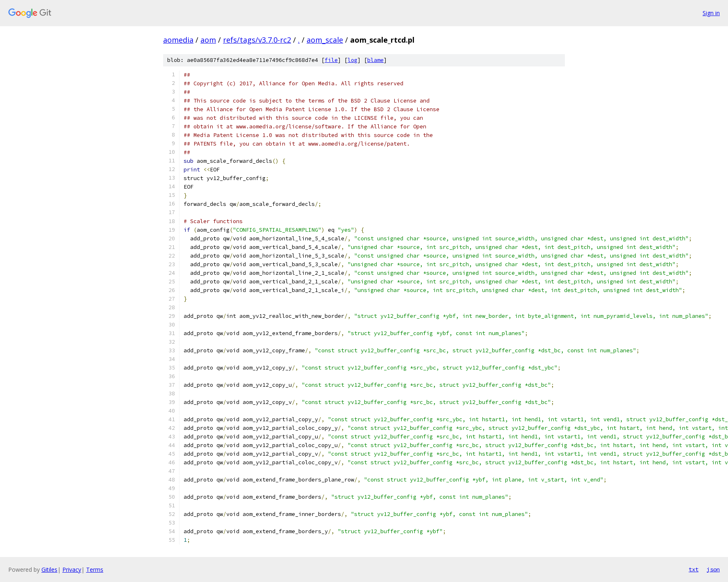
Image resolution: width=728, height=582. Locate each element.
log (353, 60)
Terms (95, 569)
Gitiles (49, 569)
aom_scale (325, 40)
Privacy (72, 569)
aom (208, 40)
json (713, 569)
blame (375, 60)
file (331, 60)
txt (694, 569)
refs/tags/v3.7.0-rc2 (257, 40)
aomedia (178, 40)
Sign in (711, 13)
